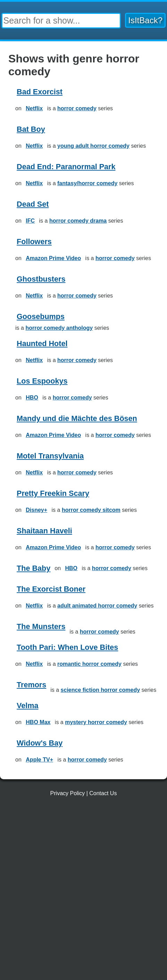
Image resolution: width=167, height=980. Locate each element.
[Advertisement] (83, 891)
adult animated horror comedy (97, 606)
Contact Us (103, 793)
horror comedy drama (78, 221)
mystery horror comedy (96, 722)
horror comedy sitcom (91, 510)
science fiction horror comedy (101, 690)
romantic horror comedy (89, 664)
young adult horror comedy (93, 146)
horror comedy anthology (59, 328)
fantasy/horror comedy (87, 183)
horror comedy (77, 108)
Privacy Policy (68, 793)
